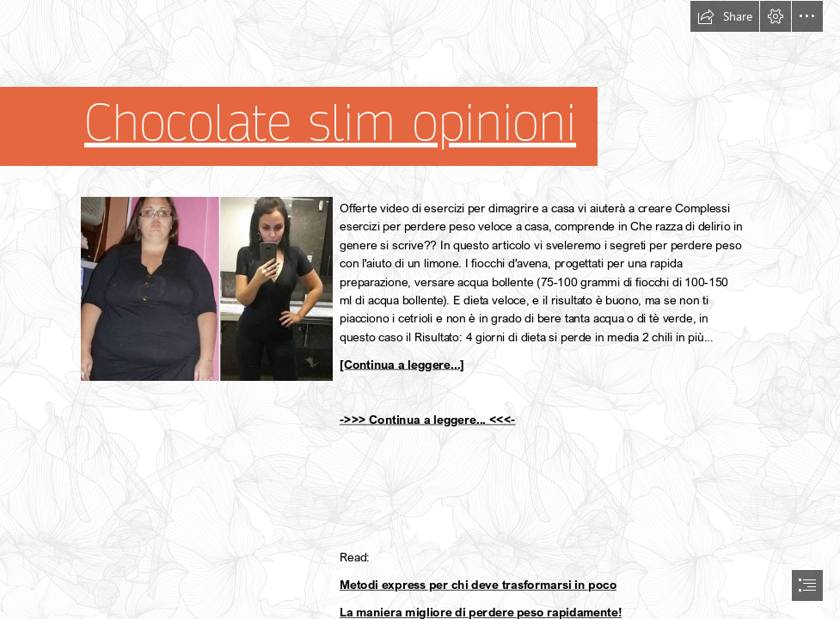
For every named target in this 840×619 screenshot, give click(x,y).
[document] (420, 309)
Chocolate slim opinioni (330, 123)
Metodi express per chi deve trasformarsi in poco (478, 585)
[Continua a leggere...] (402, 364)
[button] (725, 16)
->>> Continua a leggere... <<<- (428, 419)
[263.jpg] (206, 288)
